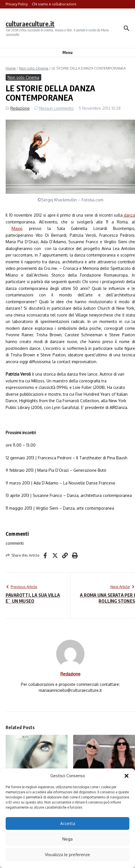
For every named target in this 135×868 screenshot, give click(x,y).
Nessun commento (56, 108)
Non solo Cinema (34, 68)
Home (11, 68)
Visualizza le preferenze (67, 855)
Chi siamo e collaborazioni (54, 4)
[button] (127, 776)
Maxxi (17, 228)
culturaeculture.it (30, 24)
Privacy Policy (17, 4)
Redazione (20, 108)
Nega (67, 839)
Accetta (68, 823)
